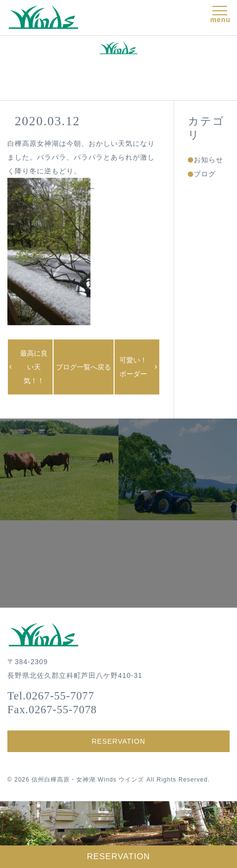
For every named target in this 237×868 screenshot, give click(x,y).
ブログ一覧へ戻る (84, 367)
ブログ (205, 174)
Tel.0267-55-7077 (51, 696)
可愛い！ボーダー (133, 367)
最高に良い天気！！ (34, 367)
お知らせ (208, 160)
